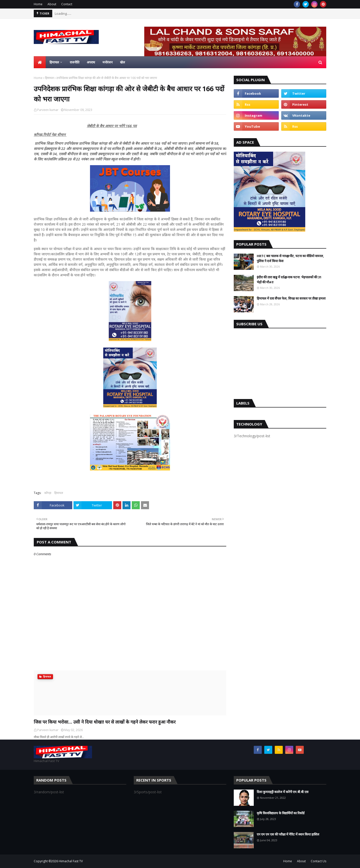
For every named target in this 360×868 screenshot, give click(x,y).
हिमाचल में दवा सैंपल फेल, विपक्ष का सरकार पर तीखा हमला (291, 298)
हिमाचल (49, 78)
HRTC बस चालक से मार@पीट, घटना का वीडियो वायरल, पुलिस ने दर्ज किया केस (290, 258)
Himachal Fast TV (71, 861)
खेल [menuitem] (122, 62)
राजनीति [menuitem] (74, 62)
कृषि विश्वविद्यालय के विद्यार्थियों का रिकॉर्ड (281, 813)
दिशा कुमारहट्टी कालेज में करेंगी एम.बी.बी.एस (283, 792)
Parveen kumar (48, 110)
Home (38, 4)
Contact (67, 4)
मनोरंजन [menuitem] (107, 62)
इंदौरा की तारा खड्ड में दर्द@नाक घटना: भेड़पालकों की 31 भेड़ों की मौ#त (289, 280)
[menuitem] (40, 62)
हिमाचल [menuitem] (54, 62)
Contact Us (318, 861)
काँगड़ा (48, 493)
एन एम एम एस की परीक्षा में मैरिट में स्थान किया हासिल (288, 834)
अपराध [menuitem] (91, 62)
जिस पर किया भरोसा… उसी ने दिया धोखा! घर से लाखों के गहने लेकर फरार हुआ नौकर (105, 722)
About (52, 4)
